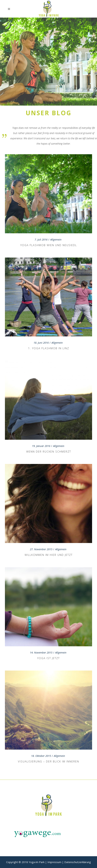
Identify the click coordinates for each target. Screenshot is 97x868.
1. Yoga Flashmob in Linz (49, 348)
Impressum (54, 862)
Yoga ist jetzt (48, 658)
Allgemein (56, 239)
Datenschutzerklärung (78, 862)
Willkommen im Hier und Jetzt (49, 555)
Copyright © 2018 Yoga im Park (25, 862)
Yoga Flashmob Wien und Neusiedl (49, 245)
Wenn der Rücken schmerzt (49, 451)
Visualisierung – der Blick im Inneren (48, 761)
